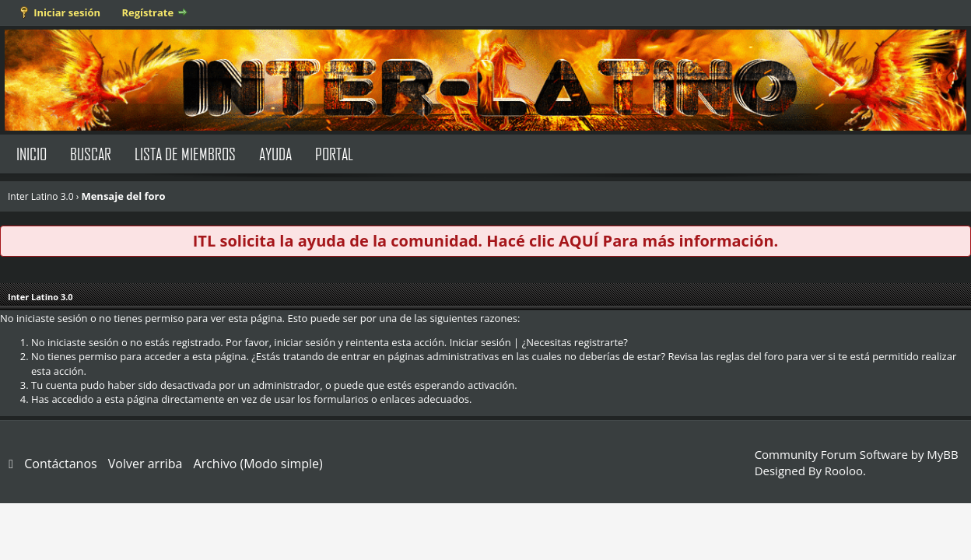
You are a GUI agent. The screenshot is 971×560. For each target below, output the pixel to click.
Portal (334, 154)
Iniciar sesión (67, 12)
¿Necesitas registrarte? (575, 342)
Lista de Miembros (185, 154)
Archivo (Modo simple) (258, 464)
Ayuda (275, 154)
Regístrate (147, 12)
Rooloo (844, 471)
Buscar (91, 154)
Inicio (32, 154)
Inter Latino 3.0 (41, 196)
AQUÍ (578, 241)
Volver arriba (145, 464)
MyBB (942, 454)
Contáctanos (60, 464)
